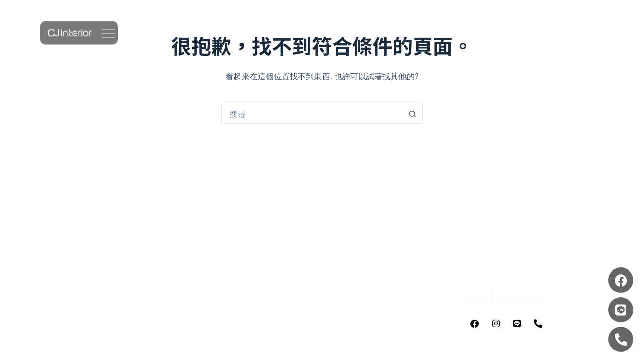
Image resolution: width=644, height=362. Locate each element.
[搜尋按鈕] (413, 114)
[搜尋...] (312, 114)
